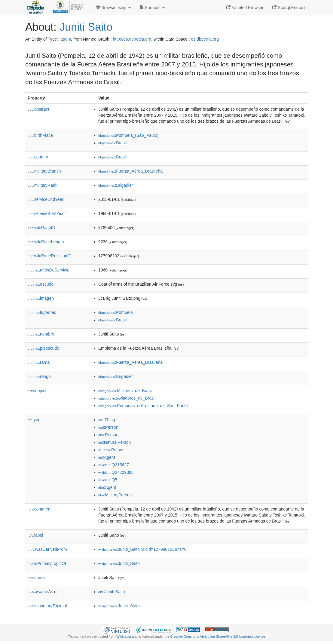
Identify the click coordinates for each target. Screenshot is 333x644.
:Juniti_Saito (119, 563)
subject (37, 391)
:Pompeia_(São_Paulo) (128, 135)
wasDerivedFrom (47, 549)
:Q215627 (114, 465)
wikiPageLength (46, 242)
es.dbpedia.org (205, 39)
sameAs (42, 592)
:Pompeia (116, 312)
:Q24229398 (116, 472)
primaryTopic (47, 606)
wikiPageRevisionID (50, 256)
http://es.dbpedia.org (132, 39)
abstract (38, 109)
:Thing (107, 420)
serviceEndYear (46, 199)
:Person (108, 427)
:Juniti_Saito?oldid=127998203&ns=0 (142, 549)
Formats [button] (152, 8)
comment (40, 509)
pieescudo (43, 348)
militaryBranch (44, 171)
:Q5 (108, 480)
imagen (41, 298)
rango (39, 376)
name (36, 578)
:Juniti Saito (112, 592)
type (34, 420)
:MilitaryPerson (115, 495)
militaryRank (43, 185)
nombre (41, 334)
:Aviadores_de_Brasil (127, 398)
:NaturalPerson (115, 442)
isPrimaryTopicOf (47, 563)
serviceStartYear (46, 213)
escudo (41, 284)
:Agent (107, 457)
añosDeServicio (49, 270)
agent (66, 39)
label (35, 535)
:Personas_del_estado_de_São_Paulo (143, 406)
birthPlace (40, 135)
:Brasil (112, 143)
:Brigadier (116, 185)
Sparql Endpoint (290, 8)
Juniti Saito (86, 27)
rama (39, 362)
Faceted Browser (245, 8)
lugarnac (42, 312)
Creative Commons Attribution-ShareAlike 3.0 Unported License (218, 636)
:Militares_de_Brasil (125, 391)
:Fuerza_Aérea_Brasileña (130, 171)
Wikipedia (124, 636)
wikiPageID (41, 228)
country (38, 157)
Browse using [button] (113, 8)
